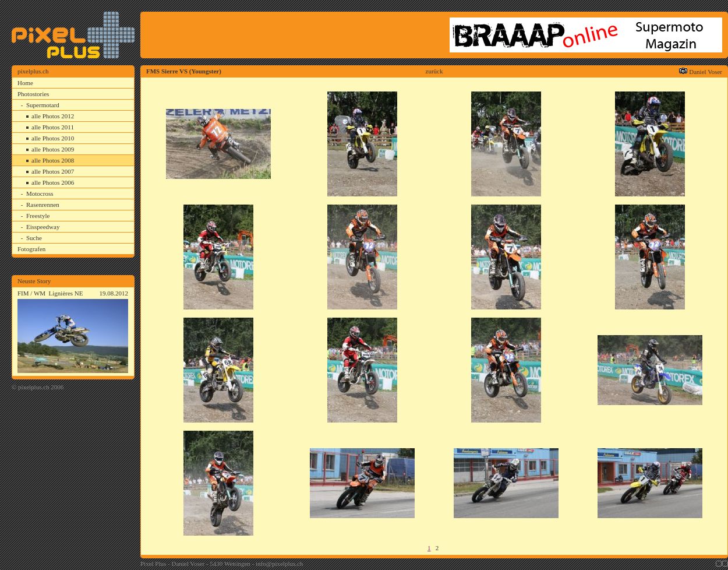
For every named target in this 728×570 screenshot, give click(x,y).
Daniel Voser (706, 72)
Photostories (33, 94)
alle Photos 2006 (53, 182)
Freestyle (38, 216)
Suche (34, 238)
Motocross (40, 193)
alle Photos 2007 (53, 171)
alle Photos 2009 (53, 149)
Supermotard (43, 105)
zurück (434, 71)
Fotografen (31, 249)
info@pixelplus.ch (279, 564)
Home (25, 83)
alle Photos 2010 (53, 138)
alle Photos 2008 (53, 160)
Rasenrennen (43, 205)
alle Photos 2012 (53, 116)
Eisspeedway (43, 227)
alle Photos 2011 (53, 127)
